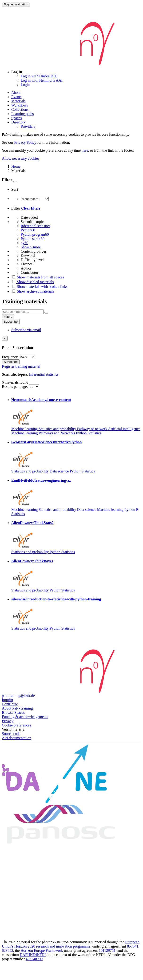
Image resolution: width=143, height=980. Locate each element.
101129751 (107, 950)
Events (16, 97)
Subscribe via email (26, 330)
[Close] (5, 338)
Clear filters (31, 208)
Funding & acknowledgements (25, 717)
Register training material (21, 366)
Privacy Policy (25, 142)
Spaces (16, 118)
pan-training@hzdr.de (18, 696)
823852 (8, 950)
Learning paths (23, 114)
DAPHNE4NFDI (33, 955)
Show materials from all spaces (38, 277)
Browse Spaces (13, 712)
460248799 (34, 959)
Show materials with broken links (39, 287)
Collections (20, 109)
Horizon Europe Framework (42, 950)
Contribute (10, 704)
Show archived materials (33, 291)
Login (25, 85)
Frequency (10, 357)
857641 (133, 946)
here (85, 150)
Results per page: (15, 387)
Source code (11, 734)
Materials (18, 101)
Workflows (20, 105)
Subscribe (11, 322)
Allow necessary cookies (21, 158)
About (16, 93)
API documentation (17, 738)
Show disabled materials (32, 282)
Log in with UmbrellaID (39, 76)
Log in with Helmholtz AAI (42, 80)
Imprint (8, 700)
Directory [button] (18, 122)
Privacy (8, 721)
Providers (28, 126)
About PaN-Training (17, 708)
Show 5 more (31, 247)
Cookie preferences (16, 725)
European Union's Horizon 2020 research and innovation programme (71, 944)
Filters (8, 317)
